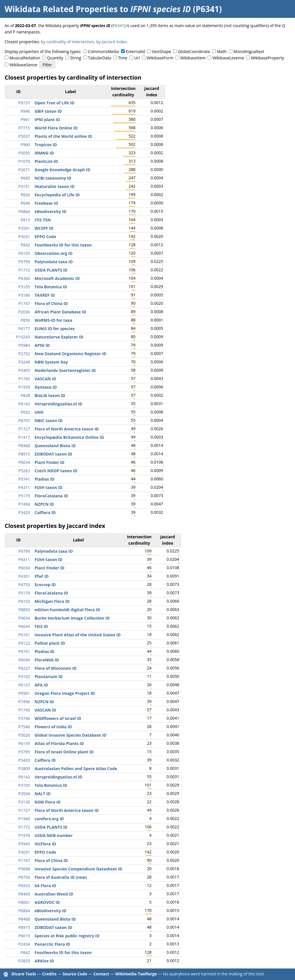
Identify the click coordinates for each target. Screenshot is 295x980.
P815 (25, 220)
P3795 (24, 752)
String (76, 58)
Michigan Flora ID (52, 601)
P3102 (24, 677)
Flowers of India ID (53, 727)
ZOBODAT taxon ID (53, 454)
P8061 (24, 902)
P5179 (24, 496)
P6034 (24, 462)
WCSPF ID (44, 228)
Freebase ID (46, 203)
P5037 (24, 136)
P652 (25, 412)
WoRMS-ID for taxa (53, 320)
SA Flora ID (45, 886)
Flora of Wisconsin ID (56, 668)
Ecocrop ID (45, 585)
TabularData (100, 58)
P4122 (24, 643)
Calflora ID (45, 512)
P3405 (24, 370)
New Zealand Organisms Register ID (70, 354)
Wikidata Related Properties (61, 9)
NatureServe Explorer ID (59, 337)
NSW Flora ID (48, 802)
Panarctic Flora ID (52, 944)
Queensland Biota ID (55, 446)
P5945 (24, 844)
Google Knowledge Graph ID (63, 170)
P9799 (24, 262)
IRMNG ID (44, 153)
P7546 (24, 727)
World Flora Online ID (56, 128)
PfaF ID (42, 576)
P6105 (24, 253)
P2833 (24, 961)
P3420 (24, 512)
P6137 (24, 685)
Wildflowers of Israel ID (58, 718)
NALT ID (43, 794)
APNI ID (42, 345)
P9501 (24, 693)
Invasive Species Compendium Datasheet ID (79, 869)
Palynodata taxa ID (54, 262)
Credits (49, 974)
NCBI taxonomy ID (53, 178)
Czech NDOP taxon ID (56, 471)
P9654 (24, 618)
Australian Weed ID (54, 894)
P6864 (24, 211)
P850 (25, 320)
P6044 (24, 626)
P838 (25, 395)
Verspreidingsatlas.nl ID (58, 404)
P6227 (24, 668)
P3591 (24, 228)
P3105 (24, 287)
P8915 (24, 454)
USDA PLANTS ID (51, 270)
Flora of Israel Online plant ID (64, 752)
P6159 (24, 743)
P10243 (23, 337)
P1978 (24, 835)
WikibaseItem (193, 58)
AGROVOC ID (47, 902)
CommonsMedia (104, 51)
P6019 (24, 936)
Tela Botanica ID (51, 287)
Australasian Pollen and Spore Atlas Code (76, 769)
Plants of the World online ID (63, 136)
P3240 (24, 362)
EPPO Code (45, 237)
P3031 (24, 237)
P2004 (24, 794)
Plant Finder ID (50, 462)
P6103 (24, 601)
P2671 (24, 170)
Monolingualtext (249, 51)
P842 (25, 245)
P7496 (24, 504)
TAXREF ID (45, 295)
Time (123, 58)
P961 (25, 120)
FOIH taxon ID (49, 487)
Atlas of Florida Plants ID (59, 743)
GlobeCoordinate (194, 51)
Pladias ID (45, 479)
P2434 (24, 944)
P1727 (24, 429)
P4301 (24, 576)
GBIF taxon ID (48, 111)
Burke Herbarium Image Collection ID (72, 618)
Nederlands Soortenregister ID (65, 370)
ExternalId (135, 51)
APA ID (41, 685)
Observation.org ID (54, 253)
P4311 (24, 487)
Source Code (75, 974)
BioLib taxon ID (50, 395)
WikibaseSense (23, 65)
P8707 (24, 421)
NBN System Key (51, 362)
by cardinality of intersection (68, 42)
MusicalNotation (25, 58)
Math (222, 51)
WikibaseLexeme (228, 58)
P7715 (24, 128)
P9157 (24, 103)
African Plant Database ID (60, 312)
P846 (25, 111)
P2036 (24, 312)
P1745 (24, 379)
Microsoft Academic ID (57, 278)
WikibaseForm (160, 58)
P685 (25, 178)
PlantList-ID (46, 161)
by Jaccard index (111, 42)
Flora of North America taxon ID (67, 429)
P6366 (24, 278)
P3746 (24, 718)
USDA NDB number (54, 835)
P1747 (24, 303)
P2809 (24, 769)
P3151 (24, 186)
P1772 (24, 270)
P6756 (24, 877)
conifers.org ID (49, 819)
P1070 (24, 161)
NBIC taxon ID (49, 421)
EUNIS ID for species (55, 329)
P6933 (24, 886)
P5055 (24, 153)
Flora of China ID (51, 303)
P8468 (24, 446)
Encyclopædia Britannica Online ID (69, 437)
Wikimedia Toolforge (136, 974)
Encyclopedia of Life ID (57, 195)
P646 (25, 203)
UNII (39, 412)
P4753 (24, 585)
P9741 (24, 479)
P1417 (24, 437)
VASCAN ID (45, 379)
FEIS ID (41, 626)
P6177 (24, 329)
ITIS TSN (43, 220)
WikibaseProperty (267, 58)
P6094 (24, 660)
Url (137, 58)
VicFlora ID (45, 844)
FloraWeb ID (47, 660)
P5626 (24, 735)
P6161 (24, 635)
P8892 (24, 610)
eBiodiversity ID (50, 211)
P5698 (24, 869)
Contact (101, 974)
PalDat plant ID (50, 643)
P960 (25, 145)
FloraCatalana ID (51, 496)
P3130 (24, 802)
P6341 (118, 26)
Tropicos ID (46, 145)
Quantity (55, 58)
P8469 (24, 894)
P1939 (24, 387)
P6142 (24, 404)
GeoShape (161, 51)
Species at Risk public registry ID (67, 936)
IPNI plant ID (47, 120)
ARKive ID (44, 961)
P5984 (24, 345)
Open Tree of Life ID (54, 103)
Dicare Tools (24, 974)
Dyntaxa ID (46, 387)
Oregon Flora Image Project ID (65, 693)
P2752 (24, 354)
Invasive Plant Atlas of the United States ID (78, 635)
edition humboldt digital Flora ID (67, 610)
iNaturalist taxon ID (55, 186)
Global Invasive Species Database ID (70, 735)
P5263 (24, 471)
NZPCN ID (44, 504)
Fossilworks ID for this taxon (63, 245)
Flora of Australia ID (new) (61, 877)
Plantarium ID (49, 677)
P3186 (24, 295)
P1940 (24, 819)
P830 (25, 195)
